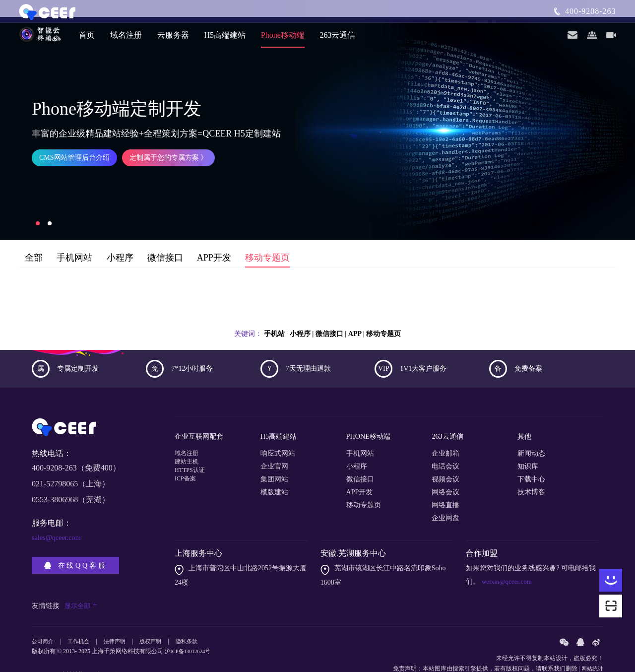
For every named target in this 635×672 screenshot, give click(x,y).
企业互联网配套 (202, 416)
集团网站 (274, 457)
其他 (525, 416)
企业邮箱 (445, 431)
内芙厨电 (147, 652)
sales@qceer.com (59, 520)
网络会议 (445, 470)
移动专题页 (267, 241)
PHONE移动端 (371, 416)
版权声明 (157, 619)
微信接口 (165, 241)
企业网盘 (445, 496)
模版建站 (274, 470)
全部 (34, 241)
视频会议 (445, 457)
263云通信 (337, 39)
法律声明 (120, 619)
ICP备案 (187, 470)
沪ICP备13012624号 (190, 628)
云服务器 (173, 39)
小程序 (120, 241)
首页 (87, 39)
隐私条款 (195, 619)
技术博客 (531, 470)
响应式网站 (278, 431)
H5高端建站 (225, 39)
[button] (38, 206)
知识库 (528, 444)
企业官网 (274, 444)
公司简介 (44, 619)
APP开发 (214, 241)
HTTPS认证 (192, 457)
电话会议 (445, 444)
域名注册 (126, 39)
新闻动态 (531, 431)
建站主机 (189, 444)
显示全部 (82, 583)
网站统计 (591, 646)
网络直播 (445, 482)
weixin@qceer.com (508, 559)
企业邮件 (122, 652)
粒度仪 (99, 652)
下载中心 (531, 457)
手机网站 (74, 241)
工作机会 (81, 619)
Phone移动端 (283, 39)
